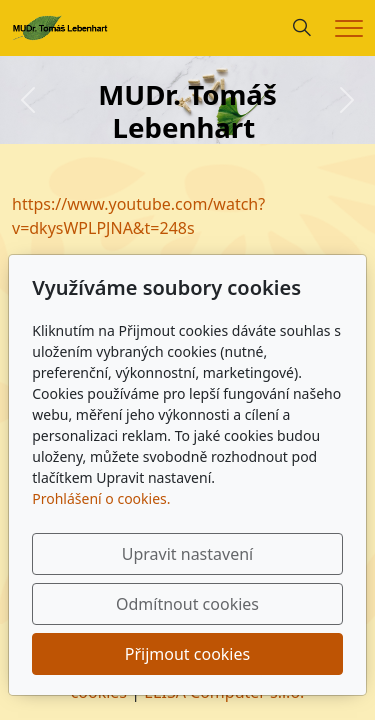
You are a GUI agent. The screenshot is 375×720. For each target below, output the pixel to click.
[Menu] (349, 28)
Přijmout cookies (187, 654)
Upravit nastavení (187, 554)
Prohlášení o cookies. (101, 498)
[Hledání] (302, 28)
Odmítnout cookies (187, 604)
